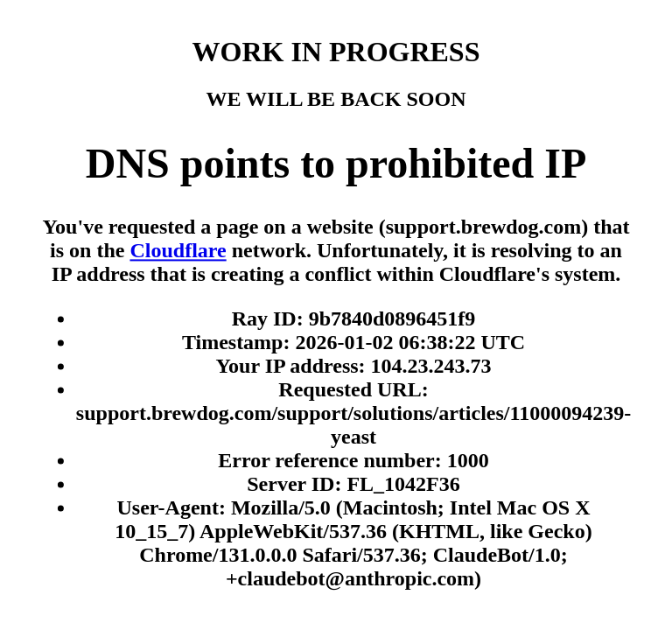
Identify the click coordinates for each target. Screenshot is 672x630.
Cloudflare (178, 251)
